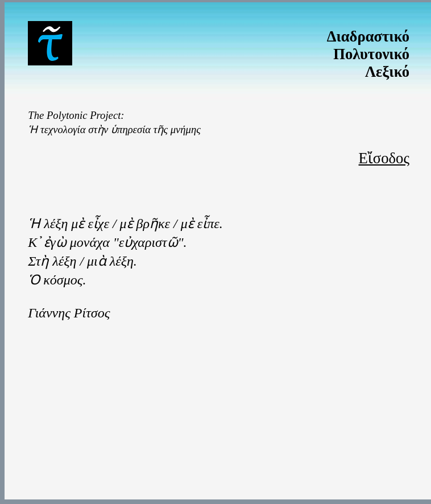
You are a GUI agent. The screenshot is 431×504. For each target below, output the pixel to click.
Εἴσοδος (384, 158)
